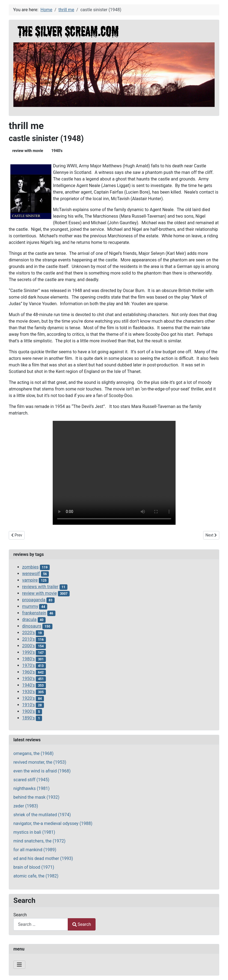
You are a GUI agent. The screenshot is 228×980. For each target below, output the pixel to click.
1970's (28, 665)
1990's (28, 652)
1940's (57, 151)
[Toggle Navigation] (19, 965)
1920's (28, 698)
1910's (28, 705)
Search (20, 915)
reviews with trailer (40, 587)
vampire (30, 580)
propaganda (34, 600)
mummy (30, 606)
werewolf (31, 574)
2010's (28, 639)
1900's (28, 711)
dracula (29, 619)
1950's (28, 679)
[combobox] (41, 924)
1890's (28, 718)
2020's (28, 633)
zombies (30, 567)
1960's (28, 672)
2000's (28, 646)
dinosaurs (32, 626)
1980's (28, 659)
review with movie (28, 151)
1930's (28, 692)
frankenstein (34, 613)
